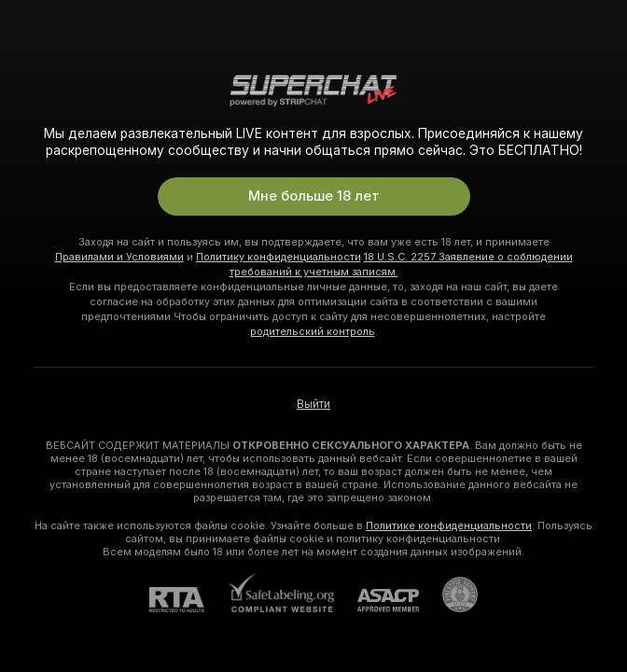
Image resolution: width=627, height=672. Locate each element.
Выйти (313, 404)
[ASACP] (376, 601)
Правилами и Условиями (119, 257)
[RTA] (188, 600)
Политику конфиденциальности (279, 257)
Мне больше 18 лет (314, 196)
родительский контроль (313, 331)
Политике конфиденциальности (449, 525)
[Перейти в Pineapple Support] (448, 595)
